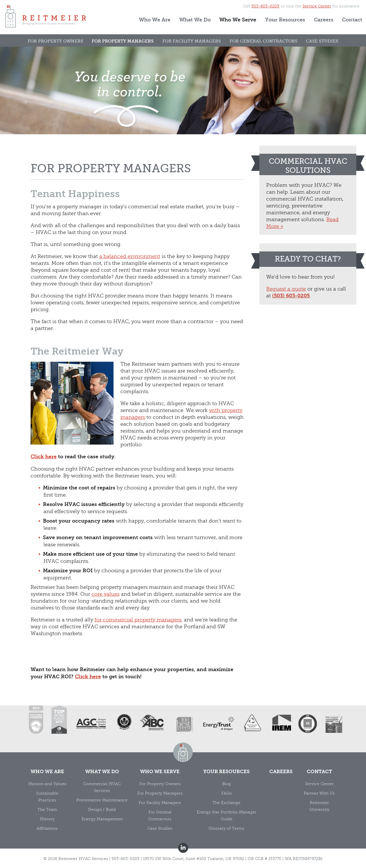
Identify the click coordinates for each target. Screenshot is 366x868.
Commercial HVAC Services (102, 787)
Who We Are (155, 20)
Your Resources (285, 20)
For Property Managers (123, 41)
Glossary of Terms (226, 828)
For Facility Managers (192, 41)
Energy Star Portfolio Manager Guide (227, 816)
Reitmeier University (319, 806)
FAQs (227, 793)
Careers (324, 20)
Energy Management (102, 819)
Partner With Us (319, 793)
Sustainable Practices (47, 797)
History (47, 819)
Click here (44, 457)
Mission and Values (47, 784)
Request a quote (286, 289)
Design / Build (102, 810)
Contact (352, 20)
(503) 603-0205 (291, 296)
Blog (227, 784)
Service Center (317, 6)
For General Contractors (263, 41)
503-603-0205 (265, 6)
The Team (47, 810)
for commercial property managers (138, 620)
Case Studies (322, 41)
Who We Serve (238, 20)
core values (106, 594)
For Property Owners (55, 41)
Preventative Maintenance (102, 800)
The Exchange (226, 803)
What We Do (195, 20)
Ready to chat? (308, 259)
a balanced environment (130, 256)
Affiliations (47, 828)
